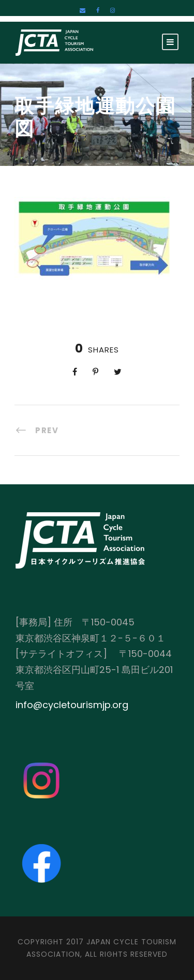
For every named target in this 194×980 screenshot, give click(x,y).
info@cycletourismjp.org (72, 705)
